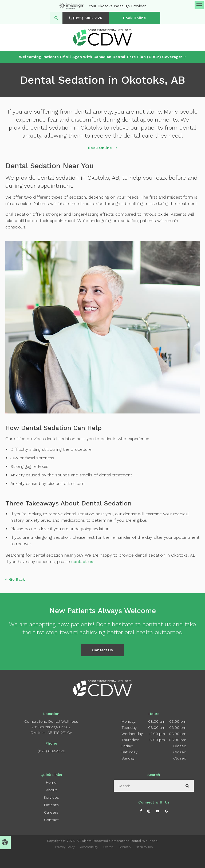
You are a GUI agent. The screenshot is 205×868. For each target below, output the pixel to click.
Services (51, 797)
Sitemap (125, 847)
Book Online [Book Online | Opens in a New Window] (135, 18)
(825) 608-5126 (51, 751)
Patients (51, 805)
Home (51, 782)
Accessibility (89, 847)
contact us (82, 562)
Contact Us (102, 650)
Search (108, 847)
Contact (51, 820)
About (51, 790)
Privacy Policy (65, 847)
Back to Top (144, 847)
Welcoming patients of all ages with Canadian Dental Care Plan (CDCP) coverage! (100, 57)
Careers (51, 812)
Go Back (17, 579)
